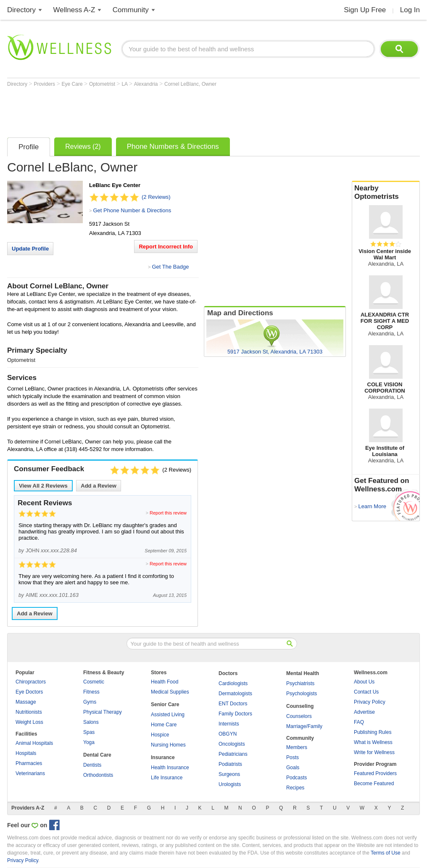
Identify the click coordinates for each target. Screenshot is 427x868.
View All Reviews (43, 486)
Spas (89, 732)
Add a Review (99, 486)
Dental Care (97, 755)
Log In (410, 10)
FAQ (359, 722)
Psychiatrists (300, 683)
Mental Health (303, 673)
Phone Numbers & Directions (173, 146)
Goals (293, 768)
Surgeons (229, 774)
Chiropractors (31, 682)
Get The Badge (170, 267)
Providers (45, 84)
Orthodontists (98, 775)
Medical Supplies (170, 692)
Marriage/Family (304, 726)
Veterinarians (30, 773)
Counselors (299, 716)
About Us (364, 682)
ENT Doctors (233, 704)
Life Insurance (167, 778)
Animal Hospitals (34, 743)
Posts (293, 757)
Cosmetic (94, 682)
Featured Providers (375, 773)
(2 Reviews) (156, 197)
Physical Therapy (103, 712)
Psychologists (302, 694)
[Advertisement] (160, 110)
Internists (229, 724)
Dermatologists (235, 694)
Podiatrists (230, 764)
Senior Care (165, 704)
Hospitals (26, 753)
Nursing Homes (168, 745)
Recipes (295, 788)
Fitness (91, 692)
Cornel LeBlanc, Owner (190, 84)
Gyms (90, 702)
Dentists (92, 765)
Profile (29, 147)
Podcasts (297, 778)
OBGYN (228, 734)
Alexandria (147, 84)
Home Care (164, 725)
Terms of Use (386, 853)
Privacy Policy (370, 702)
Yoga (89, 742)
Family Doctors (235, 714)
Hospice (160, 735)
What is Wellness (373, 742)
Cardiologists (233, 683)
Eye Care (73, 84)
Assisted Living (168, 715)
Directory (21, 10)
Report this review (168, 513)
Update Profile (30, 249)
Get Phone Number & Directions (132, 210)
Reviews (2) (83, 146)
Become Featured (374, 784)
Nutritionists (29, 712)
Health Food (165, 682)
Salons (91, 722)
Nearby (386, 193)
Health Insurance (170, 768)
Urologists (230, 784)
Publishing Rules (373, 732)
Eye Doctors (29, 692)
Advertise (364, 712)
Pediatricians (233, 754)
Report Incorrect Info (166, 247)
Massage (26, 702)
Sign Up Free (365, 10)
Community (131, 10)
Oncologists (232, 744)
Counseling (300, 706)
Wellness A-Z (74, 10)
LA (125, 84)
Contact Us (366, 692)
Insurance (163, 757)
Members (297, 747)
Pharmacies (29, 763)
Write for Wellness (374, 752)
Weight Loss (29, 722)
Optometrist (103, 84)
